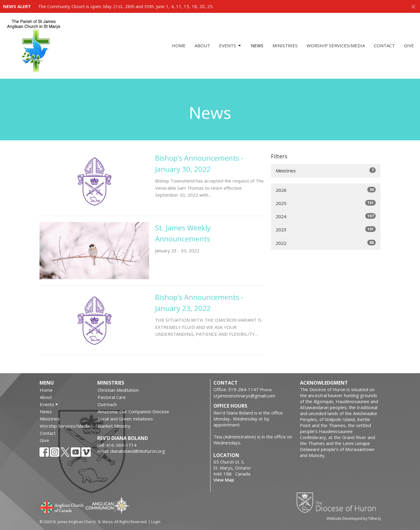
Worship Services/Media (336, 45)
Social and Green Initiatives (125, 419)
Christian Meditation (118, 390)
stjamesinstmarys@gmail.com (244, 396)
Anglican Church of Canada (62, 506)
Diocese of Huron (338, 502)
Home (179, 45)
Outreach (107, 404)
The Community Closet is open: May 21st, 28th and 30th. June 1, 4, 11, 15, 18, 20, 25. (126, 6)
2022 (326, 243)
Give (409, 45)
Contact (384, 45)
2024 (326, 216)
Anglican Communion (108, 505)
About (202, 45)
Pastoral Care (112, 397)
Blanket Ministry (114, 426)
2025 (326, 203)
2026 (326, 190)
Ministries (285, 45)
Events (231, 46)
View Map (224, 480)
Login (156, 522)
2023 (326, 229)
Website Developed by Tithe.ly (354, 518)
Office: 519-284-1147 (236, 389)
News (257, 45)
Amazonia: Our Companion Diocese (133, 411)
